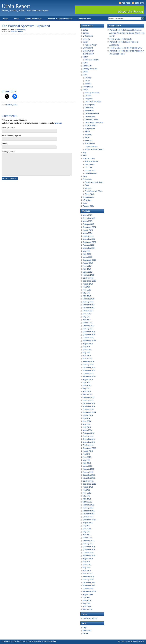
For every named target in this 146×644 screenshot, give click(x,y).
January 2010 (88, 580)
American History (92, 60)
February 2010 (88, 577)
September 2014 (89, 412)
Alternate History (92, 161)
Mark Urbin (21, 30)
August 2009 (88, 594)
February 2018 (88, 299)
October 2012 (88, 481)
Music (85, 75)
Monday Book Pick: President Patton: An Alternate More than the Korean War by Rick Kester (127, 33)
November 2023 (89, 239)
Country (88, 78)
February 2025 (88, 224)
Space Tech (90, 194)
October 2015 (88, 374)
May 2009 (87, 603)
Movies (85, 72)
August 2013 (88, 451)
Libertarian (89, 108)
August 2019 (88, 263)
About (17, 19)
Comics (86, 33)
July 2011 (86, 526)
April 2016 (87, 356)
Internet (88, 188)
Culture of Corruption (93, 102)
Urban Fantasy (91, 173)
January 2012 (88, 508)
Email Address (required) (11, 136)
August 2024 (88, 230)
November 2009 (89, 585)
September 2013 (89, 448)
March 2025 (87, 221)
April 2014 (87, 427)
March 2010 (87, 574)
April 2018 (87, 296)
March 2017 (87, 323)
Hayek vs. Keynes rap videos (60, 19)
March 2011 (87, 538)
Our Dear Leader (92, 120)
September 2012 (89, 484)
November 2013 (89, 442)
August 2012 (88, 487)
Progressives (90, 129)
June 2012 (87, 493)
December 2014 (89, 403)
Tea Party (89, 140)
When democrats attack (94, 149)
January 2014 (88, 436)
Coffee (85, 30)
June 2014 (87, 421)
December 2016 (89, 332)
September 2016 (89, 341)
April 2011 (87, 535)
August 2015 (88, 379)
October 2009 (88, 588)
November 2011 (89, 514)
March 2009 (87, 609)
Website (5, 144)
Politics (14, 31)
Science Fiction (89, 158)
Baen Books (90, 164)
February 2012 (88, 505)
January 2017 (88, 329)
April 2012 (87, 499)
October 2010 (88, 553)
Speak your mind (8, 152)
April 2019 (87, 269)
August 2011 (88, 523)
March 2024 (87, 233)
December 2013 (89, 439)
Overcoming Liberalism (94, 123)
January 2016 (88, 365)
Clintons (88, 96)
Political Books (84, 19)
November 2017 (89, 308)
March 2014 (87, 430)
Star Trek (89, 167)
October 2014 (88, 409)
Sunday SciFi (90, 170)
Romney (88, 135)
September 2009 (89, 591)
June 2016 (87, 350)
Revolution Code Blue (26, 642)
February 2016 (88, 362)
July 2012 (86, 490)
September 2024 (89, 227)
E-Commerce (88, 36)
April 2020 (87, 254)
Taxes (87, 137)
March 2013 (87, 466)
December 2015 (89, 368)
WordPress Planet (90, 618)
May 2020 (87, 251)
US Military (87, 200)
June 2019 (87, 266)
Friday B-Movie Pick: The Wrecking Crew (126, 48)
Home (6, 19)
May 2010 (87, 568)
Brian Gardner (50, 642)
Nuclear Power (91, 45)
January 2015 (88, 400)
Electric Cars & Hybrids (94, 182)
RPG (85, 155)
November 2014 (89, 406)
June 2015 (87, 385)
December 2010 (89, 547)
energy (85, 42)
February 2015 (88, 397)
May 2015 (87, 388)
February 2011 (88, 541)
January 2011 (88, 544)
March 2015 (87, 394)
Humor (85, 63)
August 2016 (88, 344)
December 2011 (89, 511)
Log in (85, 628)
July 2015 (86, 382)
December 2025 (89, 218)
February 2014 (88, 433)
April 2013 (87, 463)
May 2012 (87, 496)
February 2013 (88, 469)
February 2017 (88, 326)
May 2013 (87, 460)
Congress (89, 99)
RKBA (87, 132)
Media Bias (89, 111)
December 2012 (89, 475)
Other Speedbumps (33, 19)
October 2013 (88, 445)
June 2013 (87, 457)
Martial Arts (87, 66)
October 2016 (88, 338)
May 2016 (87, 353)
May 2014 (87, 424)
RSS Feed (126, 3)
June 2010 (87, 565)
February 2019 (88, 275)
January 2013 (88, 472)
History (85, 57)
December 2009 (89, 582)
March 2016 (87, 359)
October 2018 (88, 278)
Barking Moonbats (92, 93)
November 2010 (89, 550)
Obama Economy (92, 114)
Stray (85, 176)
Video (20, 31)
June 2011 (87, 529)
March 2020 (87, 257)
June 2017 (87, 314)
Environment (88, 48)
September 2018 (89, 281)
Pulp (84, 152)
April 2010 (87, 571)
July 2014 (86, 418)
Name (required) (8, 127)
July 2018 (86, 287)
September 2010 (89, 556)
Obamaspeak (90, 117)
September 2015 (89, 376)
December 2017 (89, 305)
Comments (140, 3)
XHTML (86, 634)
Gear (87, 185)
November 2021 (89, 248)
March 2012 (87, 502)
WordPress (87, 631)
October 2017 (88, 311)
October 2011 (88, 517)
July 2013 (86, 454)
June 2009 (87, 600)
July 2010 (86, 562)
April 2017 (87, 320)
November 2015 (89, 371)
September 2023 (89, 242)
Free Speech (90, 105)
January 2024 (88, 236)
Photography (88, 87)
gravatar (58, 123)
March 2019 (87, 272)
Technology (87, 179)
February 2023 (88, 245)
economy (86, 39)
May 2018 (87, 293)
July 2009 (86, 597)
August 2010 (88, 559)
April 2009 (87, 606)
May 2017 (87, 317)
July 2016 (86, 347)
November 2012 (89, 478)
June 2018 (87, 290)
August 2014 (88, 415)
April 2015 (87, 391)
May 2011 (87, 532)
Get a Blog (123, 642)
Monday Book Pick (90, 69)
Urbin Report (16, 6)
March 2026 (87, 215)
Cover (87, 81)
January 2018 (88, 302)
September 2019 (89, 260)
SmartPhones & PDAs (94, 191)
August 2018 (88, 284)
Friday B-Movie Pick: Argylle (121, 39)
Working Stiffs (88, 206)
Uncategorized (88, 197)
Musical (88, 84)
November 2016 (89, 335)
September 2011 (89, 520)
